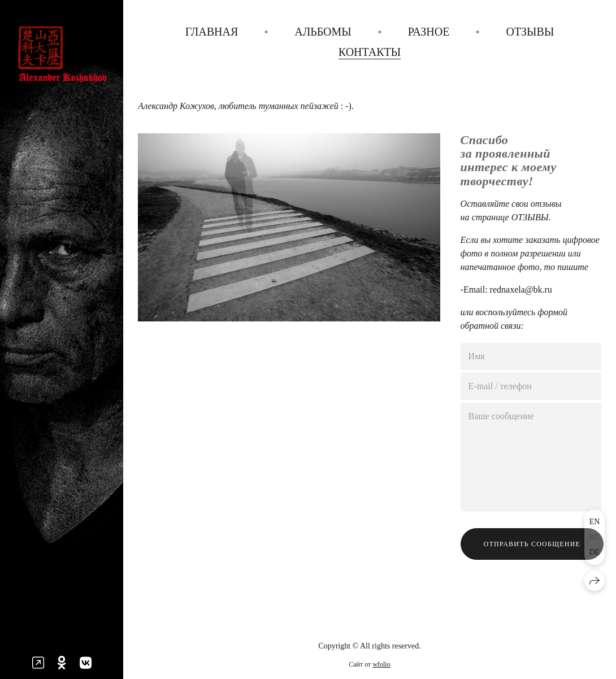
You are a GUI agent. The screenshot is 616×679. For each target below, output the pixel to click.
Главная (212, 32)
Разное (429, 32)
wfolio (381, 664)
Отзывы (530, 32)
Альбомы (323, 32)
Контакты (370, 52)
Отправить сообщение (532, 544)
